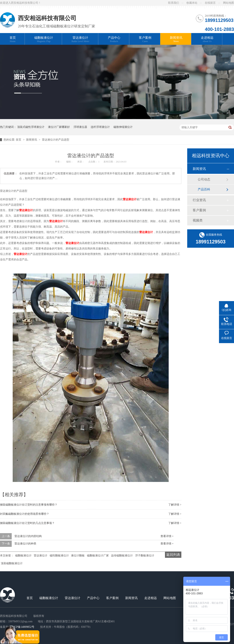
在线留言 (210, 3)
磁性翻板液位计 (59, 556)
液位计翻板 (78, 556)
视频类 (198, 220)
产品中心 (114, 39)
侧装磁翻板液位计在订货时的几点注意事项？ (27, 523)
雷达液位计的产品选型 (56, 140)
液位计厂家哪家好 (59, 127)
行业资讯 (199, 200)
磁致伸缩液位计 (123, 127)
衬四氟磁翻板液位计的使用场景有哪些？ (25, 514)
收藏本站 (192, 3)
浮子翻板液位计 (145, 556)
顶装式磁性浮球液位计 (31, 127)
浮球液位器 (80, 127)
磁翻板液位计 (44, 39)
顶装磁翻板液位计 (12, 563)
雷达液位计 (80, 39)
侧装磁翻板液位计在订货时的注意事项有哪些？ (29, 505)
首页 (13, 39)
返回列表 (173, 555)
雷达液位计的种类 (25, 544)
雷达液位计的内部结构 (28, 536)
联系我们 (174, 3)
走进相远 (207, 39)
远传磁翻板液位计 (122, 556)
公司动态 (204, 179)
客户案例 (145, 39)
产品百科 (204, 189)
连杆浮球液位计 (100, 127)
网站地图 (229, 3)
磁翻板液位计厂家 (98, 556)
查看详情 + (167, 536)
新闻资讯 (176, 39)
